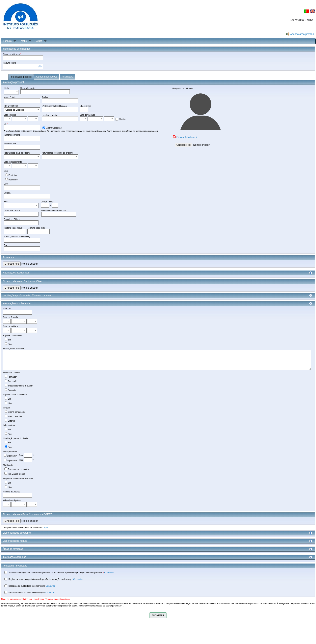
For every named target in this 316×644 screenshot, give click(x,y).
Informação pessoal (21, 77)
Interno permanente (17, 412)
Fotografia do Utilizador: (183, 88)
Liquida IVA (12, 456)
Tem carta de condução (18, 469)
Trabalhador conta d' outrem (20, 386)
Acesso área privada (302, 34)
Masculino (13, 180)
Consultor (12, 390)
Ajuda (39, 41)
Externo (11, 421)
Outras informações (47, 77)
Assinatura (67, 77)
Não (10, 344)
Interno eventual (15, 416)
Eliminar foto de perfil (187, 137)
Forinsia (7, 41)
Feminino (13, 175)
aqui (46, 528)
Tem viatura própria (16, 474)
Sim (10, 340)
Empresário (13, 381)
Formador (12, 377)
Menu (24, 41)
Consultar (109, 573)
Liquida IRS (12, 461)
